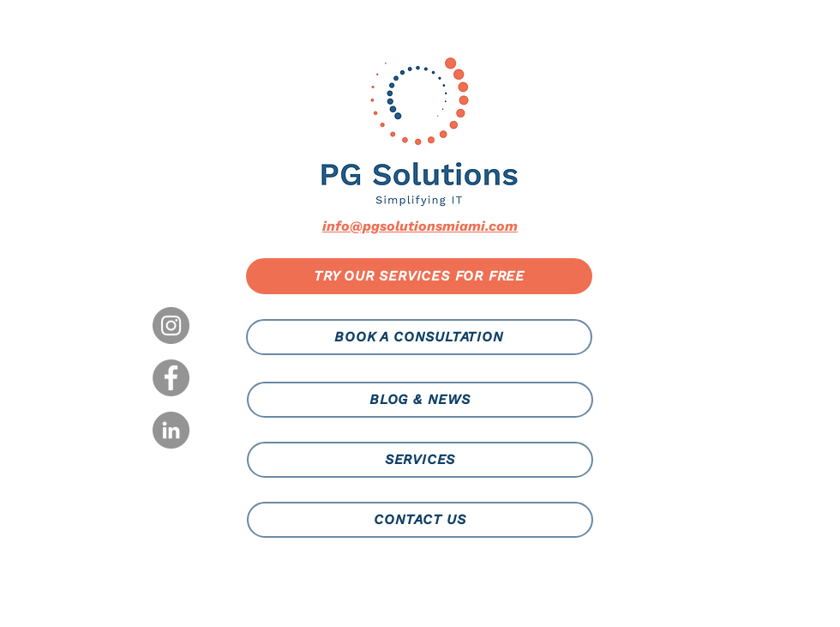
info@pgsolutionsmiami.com (420, 226)
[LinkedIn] (171, 430)
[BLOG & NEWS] (420, 400)
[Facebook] (171, 378)
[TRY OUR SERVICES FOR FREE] (419, 276)
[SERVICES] (420, 460)
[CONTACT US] (420, 520)
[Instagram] (171, 326)
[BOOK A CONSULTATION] (419, 337)
